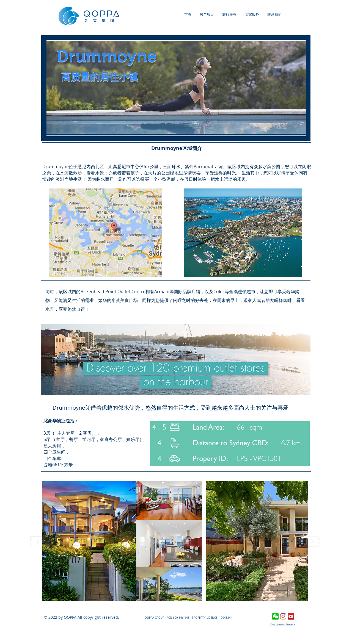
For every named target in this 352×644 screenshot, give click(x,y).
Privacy (290, 624)
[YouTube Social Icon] (291, 616)
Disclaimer (277, 624)
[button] (122, 541)
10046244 (226, 618)
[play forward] (310, 541)
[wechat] (275, 616)
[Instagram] (283, 616)
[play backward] (40, 541)
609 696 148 (181, 618)
